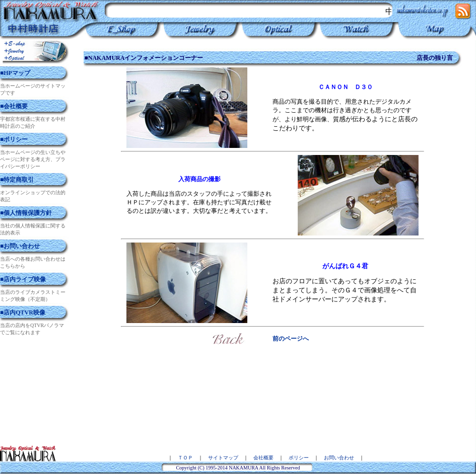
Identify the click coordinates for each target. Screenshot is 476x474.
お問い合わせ (339, 458)
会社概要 (263, 458)
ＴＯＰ (185, 458)
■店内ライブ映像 (23, 279)
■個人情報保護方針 (26, 213)
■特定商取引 (17, 180)
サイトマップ (223, 458)
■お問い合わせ (20, 246)
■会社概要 (14, 106)
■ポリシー (14, 139)
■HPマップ (15, 73)
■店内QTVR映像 (23, 312)
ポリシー (299, 458)
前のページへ (291, 339)
